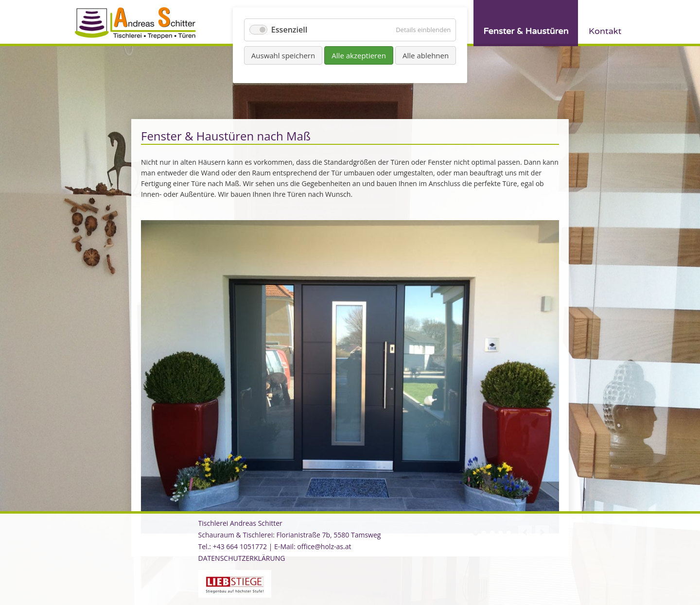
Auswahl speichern (283, 55)
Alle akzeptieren (359, 55)
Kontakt (605, 31)
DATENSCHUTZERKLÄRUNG (242, 558)
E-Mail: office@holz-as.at (313, 546)
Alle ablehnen (426, 55)
